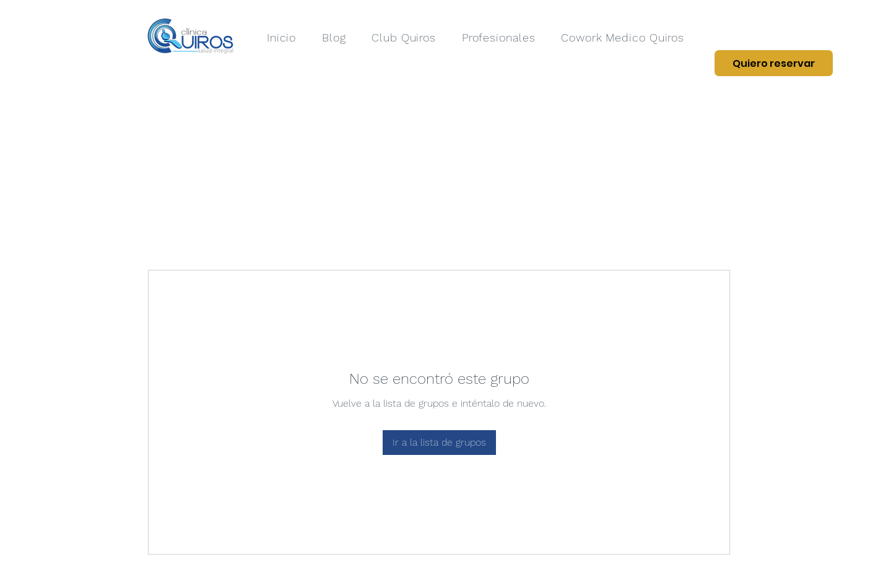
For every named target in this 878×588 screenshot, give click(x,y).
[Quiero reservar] (774, 63)
